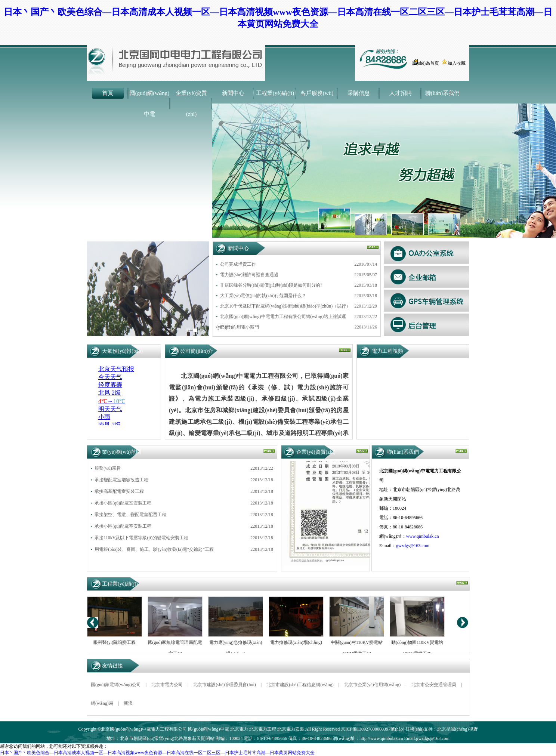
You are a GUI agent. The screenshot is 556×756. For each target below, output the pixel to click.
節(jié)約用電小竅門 (240, 327)
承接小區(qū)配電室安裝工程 (123, 503)
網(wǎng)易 (102, 703)
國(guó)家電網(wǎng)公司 (116, 685)
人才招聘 (401, 93)
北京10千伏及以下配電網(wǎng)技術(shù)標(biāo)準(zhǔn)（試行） (285, 306)
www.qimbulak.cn (423, 536)
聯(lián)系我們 (442, 93)
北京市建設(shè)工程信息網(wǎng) (300, 685)
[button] (188, 330)
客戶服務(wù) (317, 93)
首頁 (108, 93)
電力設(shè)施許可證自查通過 (249, 275)
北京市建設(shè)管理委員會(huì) (224, 685)
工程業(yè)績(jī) (275, 93)
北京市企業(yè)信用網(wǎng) (372, 685)
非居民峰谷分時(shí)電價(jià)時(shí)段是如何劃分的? (271, 285)
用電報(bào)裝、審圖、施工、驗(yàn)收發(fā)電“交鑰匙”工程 (154, 549)
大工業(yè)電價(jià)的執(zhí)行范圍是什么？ (263, 296)
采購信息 (359, 93)
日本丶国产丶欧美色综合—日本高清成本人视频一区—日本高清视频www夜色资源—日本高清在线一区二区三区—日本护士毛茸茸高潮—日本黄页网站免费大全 (157, 753)
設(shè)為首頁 (426, 63)
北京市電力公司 (167, 685)
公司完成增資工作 (238, 264)
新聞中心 (233, 93)
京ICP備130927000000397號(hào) (373, 729)
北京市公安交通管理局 (434, 685)
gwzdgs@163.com (413, 546)
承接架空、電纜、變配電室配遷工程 (130, 515)
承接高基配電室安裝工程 (119, 491)
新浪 (128, 703)
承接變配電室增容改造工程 (121, 480)
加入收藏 (457, 63)
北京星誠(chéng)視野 (458, 729)
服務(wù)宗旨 (108, 468)
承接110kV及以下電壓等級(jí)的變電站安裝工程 (141, 538)
